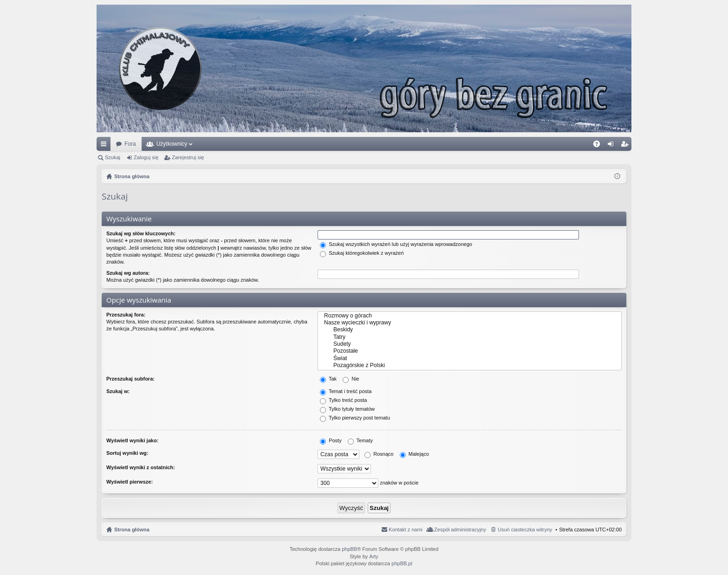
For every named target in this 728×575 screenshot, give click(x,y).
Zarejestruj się (188, 157)
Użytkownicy (172, 144)
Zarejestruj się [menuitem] (626, 146)
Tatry (470, 337)
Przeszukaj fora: (126, 315)
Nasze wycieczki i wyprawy (470, 323)
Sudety (470, 344)
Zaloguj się (146, 157)
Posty (331, 440)
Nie (351, 379)
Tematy (360, 440)
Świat (470, 359)
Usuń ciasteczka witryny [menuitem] (525, 530)
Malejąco (414, 454)
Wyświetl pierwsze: (130, 482)
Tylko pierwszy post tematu (355, 418)
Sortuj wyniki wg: (127, 453)
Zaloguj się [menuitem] (613, 146)
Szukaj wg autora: (128, 273)
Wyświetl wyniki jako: (132, 440)
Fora (130, 144)
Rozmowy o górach (470, 316)
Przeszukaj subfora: (130, 379)
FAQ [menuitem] (600, 146)
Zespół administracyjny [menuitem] (460, 530)
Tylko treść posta (343, 400)
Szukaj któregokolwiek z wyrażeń (362, 253)
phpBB (349, 549)
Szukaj (113, 157)
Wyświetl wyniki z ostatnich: (141, 467)
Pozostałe (470, 351)
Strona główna (132, 530)
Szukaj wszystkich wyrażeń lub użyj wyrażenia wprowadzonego (396, 244)
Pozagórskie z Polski (470, 365)
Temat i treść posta (346, 391)
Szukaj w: (118, 391)
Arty (374, 556)
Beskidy (470, 330)
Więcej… (105, 146)
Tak (328, 379)
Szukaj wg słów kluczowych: (141, 233)
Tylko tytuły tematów (347, 409)
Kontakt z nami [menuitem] (406, 530)
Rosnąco (379, 454)
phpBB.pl (402, 563)
